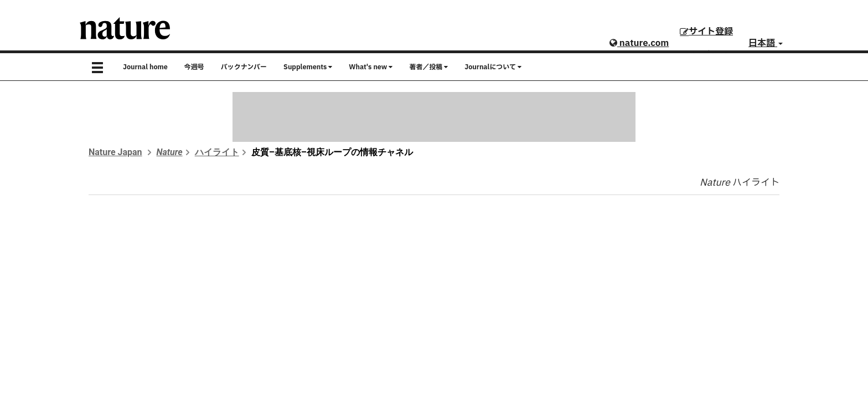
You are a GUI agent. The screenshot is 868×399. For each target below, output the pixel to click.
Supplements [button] (308, 67)
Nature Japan (115, 152)
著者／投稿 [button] (428, 67)
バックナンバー (244, 67)
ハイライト (217, 152)
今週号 (194, 67)
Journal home (145, 67)
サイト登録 (706, 32)
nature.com (639, 43)
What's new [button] (371, 67)
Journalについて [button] (493, 67)
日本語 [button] (766, 43)
